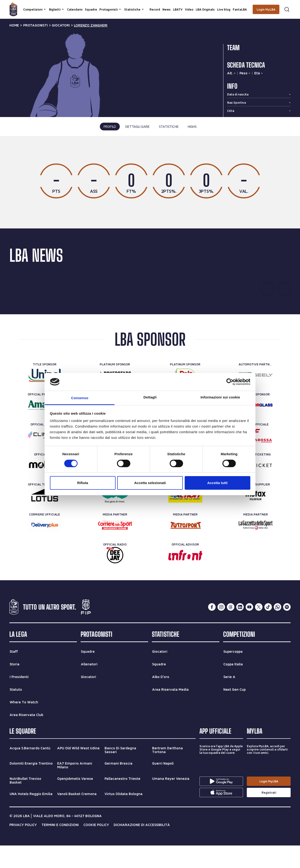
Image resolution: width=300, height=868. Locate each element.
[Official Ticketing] (256, 488)
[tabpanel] (150, 194)
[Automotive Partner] (256, 398)
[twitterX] (259, 630)
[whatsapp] (277, 630)
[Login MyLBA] (266, 9)
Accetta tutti (217, 483)
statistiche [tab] (169, 127)
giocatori (61, 25)
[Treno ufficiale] (256, 458)
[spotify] (287, 630)
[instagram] (221, 630)
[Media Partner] (115, 548)
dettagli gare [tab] (137, 127)
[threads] (231, 630)
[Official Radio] (115, 578)
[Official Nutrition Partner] (185, 518)
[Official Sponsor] (256, 428)
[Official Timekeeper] (45, 518)
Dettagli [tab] (150, 397)
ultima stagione (131, 157)
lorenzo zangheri (91, 25)
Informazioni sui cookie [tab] (220, 397)
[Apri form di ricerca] (287, 9)
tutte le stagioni (168, 157)
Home (14, 25)
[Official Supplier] (256, 518)
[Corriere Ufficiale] (45, 548)
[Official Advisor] (185, 578)
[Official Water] (115, 518)
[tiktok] (268, 630)
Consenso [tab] (80, 398)
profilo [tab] (110, 127)
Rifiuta (83, 483)
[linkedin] (240, 630)
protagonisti (36, 25)
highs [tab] (192, 127)
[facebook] (212, 630)
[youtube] (249, 630)
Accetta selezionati (150, 483)
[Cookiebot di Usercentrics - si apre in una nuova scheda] (230, 382)
